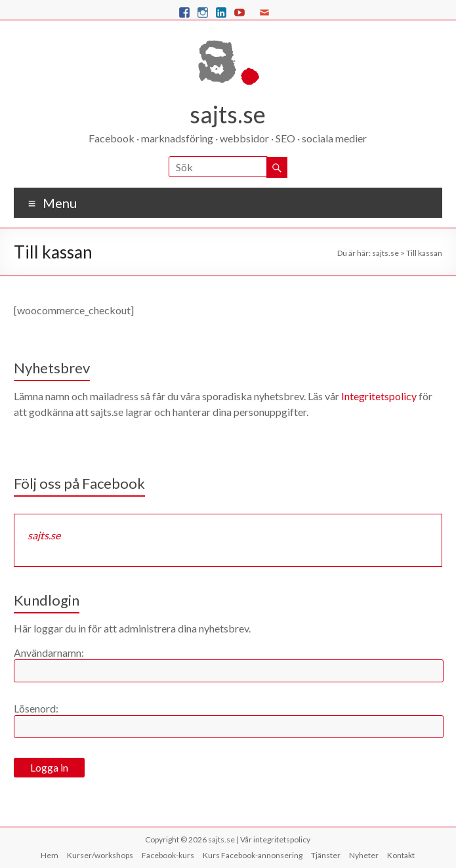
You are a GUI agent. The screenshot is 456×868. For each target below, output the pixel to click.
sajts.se (228, 114)
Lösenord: (36, 708)
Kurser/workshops (100, 855)
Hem (50, 855)
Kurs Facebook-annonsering (253, 855)
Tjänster (326, 855)
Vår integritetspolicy (275, 839)
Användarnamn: (49, 652)
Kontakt (401, 855)
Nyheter (364, 855)
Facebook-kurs (168, 855)
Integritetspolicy (379, 396)
